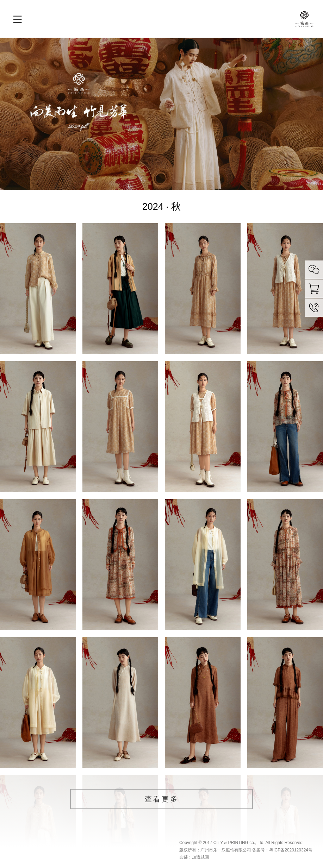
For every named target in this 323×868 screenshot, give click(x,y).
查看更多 (162, 799)
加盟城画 (200, 857)
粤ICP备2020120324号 (291, 850)
